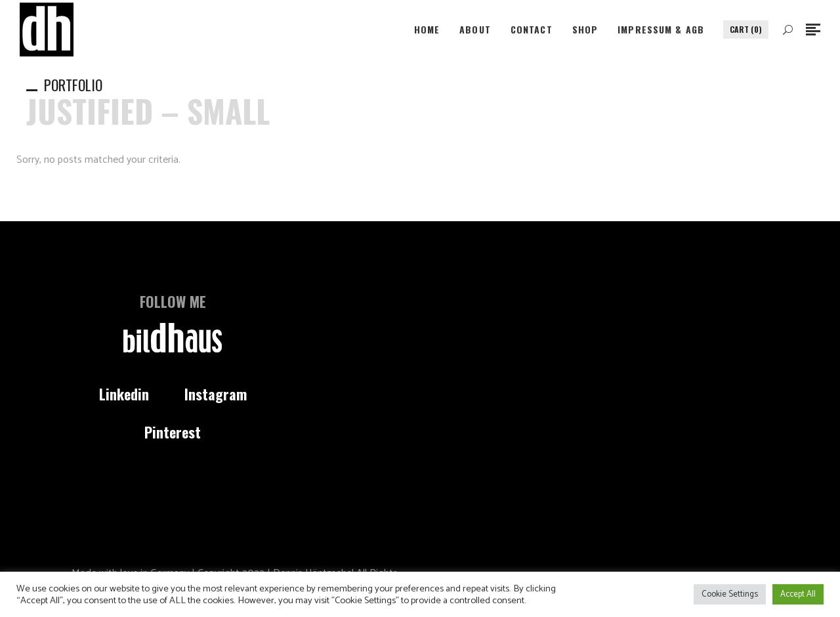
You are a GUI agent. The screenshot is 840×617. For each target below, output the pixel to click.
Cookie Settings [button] (730, 594)
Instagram (216, 394)
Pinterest (173, 432)
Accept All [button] (798, 594)
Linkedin (124, 394)
